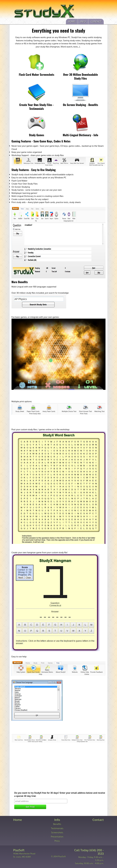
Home (72, 21)
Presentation (57, 837)
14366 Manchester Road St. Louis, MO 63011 (24, 854)
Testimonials (57, 828)
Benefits (57, 824)
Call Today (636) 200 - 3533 (89, 852)
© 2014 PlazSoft (59, 856)
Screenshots (57, 832)
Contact (96, 21)
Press (57, 841)
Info (83, 21)
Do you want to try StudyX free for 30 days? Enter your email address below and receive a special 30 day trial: (60, 794)
